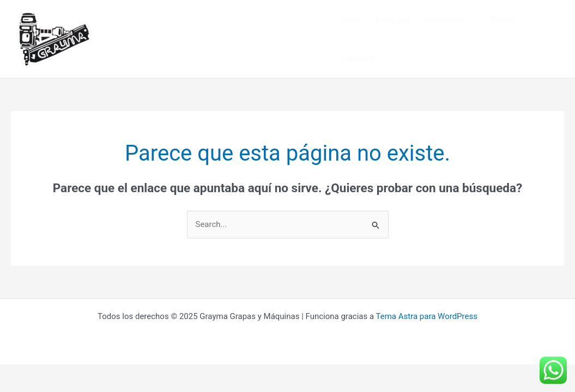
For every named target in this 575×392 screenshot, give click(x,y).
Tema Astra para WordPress (427, 316)
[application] (468, 20)
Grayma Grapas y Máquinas (177, 39)
